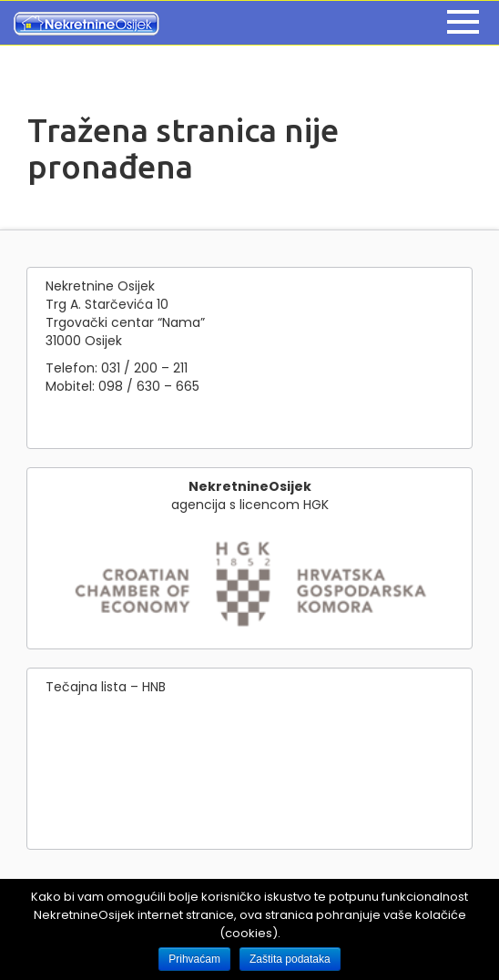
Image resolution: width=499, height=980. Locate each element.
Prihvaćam (194, 959)
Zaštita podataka (290, 959)
